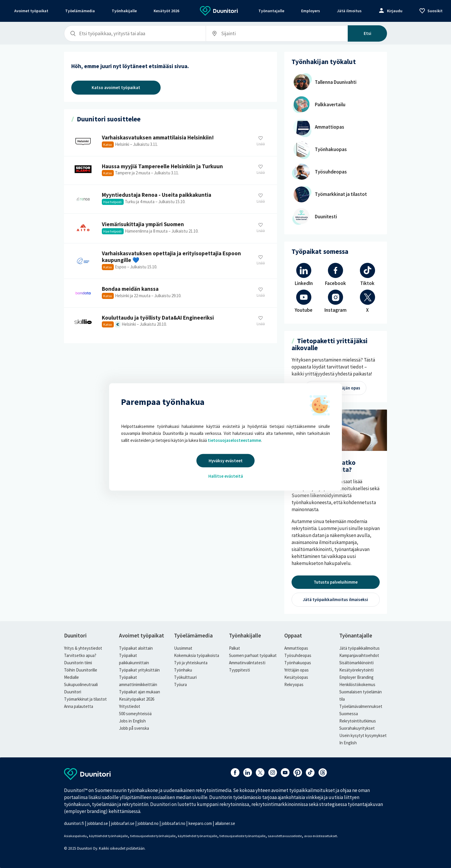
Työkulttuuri (185, 677)
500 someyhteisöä (135, 714)
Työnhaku (183, 670)
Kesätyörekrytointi (356, 670)
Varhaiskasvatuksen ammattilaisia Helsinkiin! (171, 142)
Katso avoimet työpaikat (116, 87)
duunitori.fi (74, 823)
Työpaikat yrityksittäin (139, 670)
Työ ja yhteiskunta (191, 663)
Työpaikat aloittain (136, 648)
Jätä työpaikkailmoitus (359, 648)
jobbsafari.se (123, 823)
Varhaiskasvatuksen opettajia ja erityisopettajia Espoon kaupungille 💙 (171, 261)
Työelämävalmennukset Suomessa (361, 710)
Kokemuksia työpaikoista (197, 655)
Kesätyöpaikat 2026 (137, 699)
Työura (180, 684)
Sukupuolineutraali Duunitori (81, 688)
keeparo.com (200, 823)
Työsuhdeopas (298, 655)
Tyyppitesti (239, 670)
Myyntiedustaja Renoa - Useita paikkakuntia (171, 199)
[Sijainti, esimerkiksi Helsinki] (248, 34)
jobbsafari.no (174, 823)
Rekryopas (294, 684)
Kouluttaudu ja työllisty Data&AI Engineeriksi (171, 322)
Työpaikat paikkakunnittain (134, 659)
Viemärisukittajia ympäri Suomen (171, 228)
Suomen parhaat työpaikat (253, 655)
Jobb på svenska (134, 728)
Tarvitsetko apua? (80, 655)
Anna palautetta (79, 706)
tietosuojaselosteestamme (234, 440)
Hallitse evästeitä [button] (226, 476)
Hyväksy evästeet (226, 461)
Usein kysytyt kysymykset (363, 735)
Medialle (71, 677)
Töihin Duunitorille (81, 670)
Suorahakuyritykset (357, 728)
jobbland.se (98, 823)
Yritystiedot (130, 706)
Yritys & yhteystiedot (83, 648)
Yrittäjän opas (296, 670)
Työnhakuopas (298, 663)
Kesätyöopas (296, 677)
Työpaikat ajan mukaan (140, 692)
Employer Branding (356, 677)
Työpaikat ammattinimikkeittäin (138, 681)
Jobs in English (132, 721)
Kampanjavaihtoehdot (359, 655)
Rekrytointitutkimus (358, 721)
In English (348, 743)
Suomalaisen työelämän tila (361, 695)
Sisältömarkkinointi (356, 663)
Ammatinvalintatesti (247, 663)
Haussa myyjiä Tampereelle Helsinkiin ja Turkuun (171, 171)
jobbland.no (148, 823)
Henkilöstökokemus (357, 684)
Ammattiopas (296, 648)
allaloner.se (225, 823)
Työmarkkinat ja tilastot (85, 699)
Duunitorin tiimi (78, 663)
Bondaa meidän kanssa (171, 293)
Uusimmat (183, 648)
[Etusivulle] (219, 14)
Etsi (367, 33)
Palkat (235, 648)
